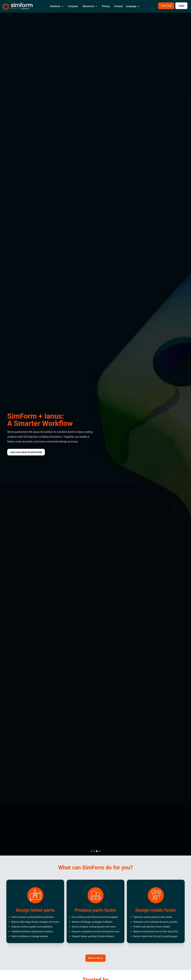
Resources (90, 6)
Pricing (106, 6)
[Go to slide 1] (91, 851)
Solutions (57, 6)
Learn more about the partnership (26, 452)
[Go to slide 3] (97, 851)
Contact (119, 6)
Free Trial (166, 6)
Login (181, 6)
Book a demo (95, 958)
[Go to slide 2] (94, 851)
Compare (73, 6)
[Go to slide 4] (100, 851)
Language (133, 6)
